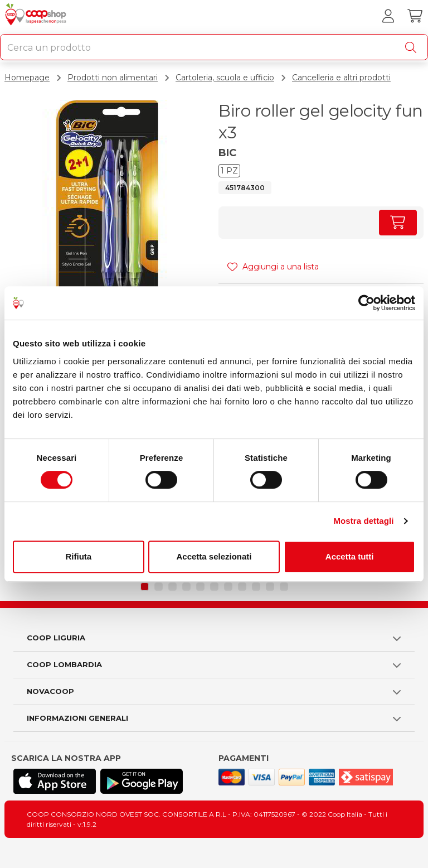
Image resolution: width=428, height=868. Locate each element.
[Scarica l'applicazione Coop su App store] (55, 781)
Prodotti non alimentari (113, 78)
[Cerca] (413, 47)
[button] (145, 587)
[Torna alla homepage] (37, 16)
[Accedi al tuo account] (388, 16)
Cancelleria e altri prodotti (341, 78)
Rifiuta (78, 556)
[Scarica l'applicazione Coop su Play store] (142, 781)
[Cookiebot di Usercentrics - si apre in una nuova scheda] (366, 303)
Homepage (27, 78)
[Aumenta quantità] (398, 223)
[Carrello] (415, 16)
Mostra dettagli (363, 521)
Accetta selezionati (214, 556)
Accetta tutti (350, 556)
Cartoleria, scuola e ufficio (225, 78)
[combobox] (214, 47)
